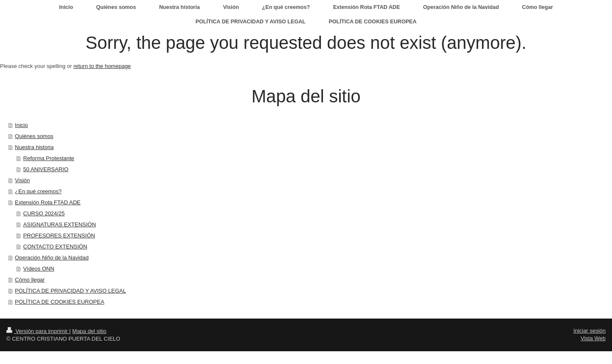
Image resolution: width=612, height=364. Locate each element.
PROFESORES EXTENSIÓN (59, 236)
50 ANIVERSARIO (46, 169)
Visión (22, 180)
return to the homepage (102, 66)
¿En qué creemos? (38, 191)
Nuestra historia (34, 147)
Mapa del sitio (89, 331)
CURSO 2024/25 (44, 213)
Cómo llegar (30, 280)
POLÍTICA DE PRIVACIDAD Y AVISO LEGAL (70, 291)
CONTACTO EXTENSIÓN (55, 247)
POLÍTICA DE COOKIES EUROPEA (59, 302)
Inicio (21, 125)
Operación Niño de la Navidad (52, 258)
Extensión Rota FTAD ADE (48, 202)
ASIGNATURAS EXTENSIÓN (60, 224)
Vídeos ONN (39, 269)
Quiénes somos (34, 136)
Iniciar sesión (589, 331)
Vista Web (593, 338)
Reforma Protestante (49, 158)
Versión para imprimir (38, 331)
